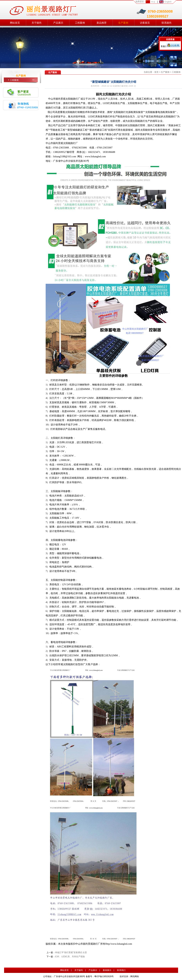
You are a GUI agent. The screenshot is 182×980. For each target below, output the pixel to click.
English (168, 2)
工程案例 (80, 23)
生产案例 (123, 23)
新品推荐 (102, 23)
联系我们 (121, 970)
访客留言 (145, 23)
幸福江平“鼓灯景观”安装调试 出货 (71, 952)
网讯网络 (135, 976)
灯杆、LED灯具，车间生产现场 (70, 957)
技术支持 (124, 976)
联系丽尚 (167, 23)
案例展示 (107, 970)
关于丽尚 (37, 23)
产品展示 (58, 23)
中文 (153, 2)
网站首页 (15, 23)
